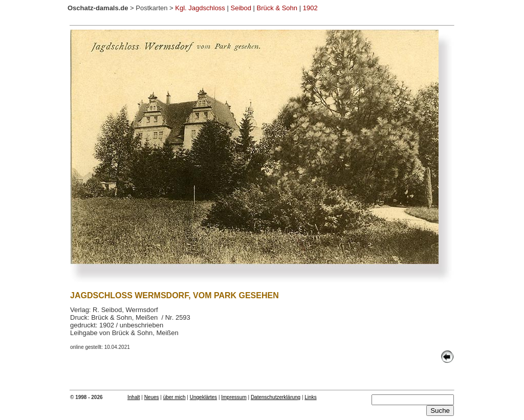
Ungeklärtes (203, 397)
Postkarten (151, 8)
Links (310, 397)
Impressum (234, 397)
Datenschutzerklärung (276, 397)
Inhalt (134, 397)
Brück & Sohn (277, 8)
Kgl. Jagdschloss (200, 8)
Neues (152, 397)
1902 (310, 8)
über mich (174, 397)
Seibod (241, 8)
